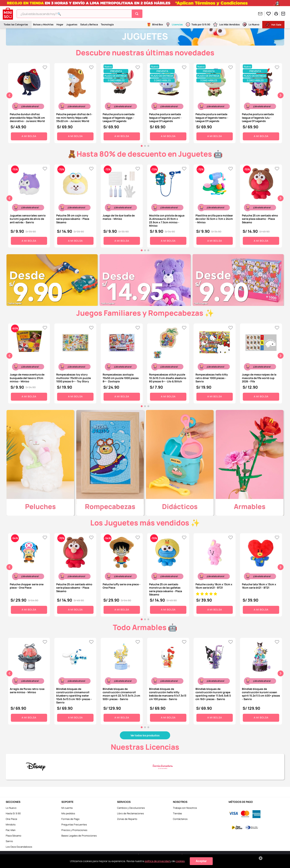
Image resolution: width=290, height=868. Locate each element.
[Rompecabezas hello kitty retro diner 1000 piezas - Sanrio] (215, 362)
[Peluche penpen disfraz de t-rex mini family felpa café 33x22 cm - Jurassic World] (75, 102)
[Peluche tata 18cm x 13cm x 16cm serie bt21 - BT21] (261, 574)
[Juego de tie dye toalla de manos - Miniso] (122, 205)
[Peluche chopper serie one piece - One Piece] (29, 574)
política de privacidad (157, 861)
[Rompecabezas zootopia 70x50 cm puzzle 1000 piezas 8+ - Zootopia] (122, 362)
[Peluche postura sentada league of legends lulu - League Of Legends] (261, 102)
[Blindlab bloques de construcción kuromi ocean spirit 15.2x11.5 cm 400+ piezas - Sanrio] (261, 680)
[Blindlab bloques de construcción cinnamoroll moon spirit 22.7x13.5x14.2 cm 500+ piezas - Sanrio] (122, 680)
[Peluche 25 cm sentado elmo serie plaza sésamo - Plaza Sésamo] (261, 205)
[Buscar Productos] (138, 14)
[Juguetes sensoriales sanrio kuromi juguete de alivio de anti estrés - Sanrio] (29, 205)
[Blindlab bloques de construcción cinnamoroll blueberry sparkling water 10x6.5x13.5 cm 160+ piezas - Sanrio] (75, 680)
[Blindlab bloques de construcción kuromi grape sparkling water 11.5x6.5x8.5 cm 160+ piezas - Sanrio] (215, 680)
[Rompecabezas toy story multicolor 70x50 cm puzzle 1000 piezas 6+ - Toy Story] (75, 362)
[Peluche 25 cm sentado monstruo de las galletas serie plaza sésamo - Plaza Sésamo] (168, 574)
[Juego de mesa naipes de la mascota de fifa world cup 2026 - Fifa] (261, 362)
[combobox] (80, 14)
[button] (142, 146)
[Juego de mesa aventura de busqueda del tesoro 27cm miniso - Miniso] (29, 362)
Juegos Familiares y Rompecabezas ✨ (145, 313)
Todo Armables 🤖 (145, 627)
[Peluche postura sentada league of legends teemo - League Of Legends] (215, 102)
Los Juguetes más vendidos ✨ (145, 523)
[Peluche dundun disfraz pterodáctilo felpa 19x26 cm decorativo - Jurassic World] (29, 102)
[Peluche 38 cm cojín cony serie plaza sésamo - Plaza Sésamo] (75, 205)
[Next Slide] (281, 95)
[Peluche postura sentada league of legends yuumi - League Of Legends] (168, 102)
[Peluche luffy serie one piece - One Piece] (122, 574)
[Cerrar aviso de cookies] (261, 858)
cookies (180, 861)
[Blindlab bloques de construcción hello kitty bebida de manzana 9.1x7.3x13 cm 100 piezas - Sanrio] (168, 680)
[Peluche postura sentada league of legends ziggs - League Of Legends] (122, 102)
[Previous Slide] (9, 95)
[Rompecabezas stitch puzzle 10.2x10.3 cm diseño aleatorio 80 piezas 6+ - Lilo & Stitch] (168, 362)
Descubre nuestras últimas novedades (145, 52)
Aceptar (201, 861)
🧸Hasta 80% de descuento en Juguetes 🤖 (145, 154)
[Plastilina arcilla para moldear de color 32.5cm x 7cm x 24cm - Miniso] (215, 205)
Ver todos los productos (145, 735)
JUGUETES (145, 36)
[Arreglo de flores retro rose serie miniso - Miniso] (29, 680)
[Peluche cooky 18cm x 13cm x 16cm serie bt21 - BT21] (215, 574)
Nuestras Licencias (145, 747)
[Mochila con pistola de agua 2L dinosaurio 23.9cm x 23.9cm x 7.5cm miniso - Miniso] (168, 205)
